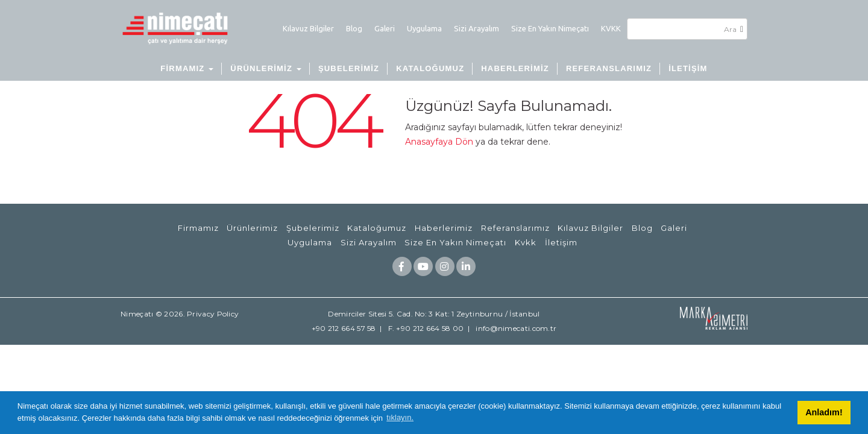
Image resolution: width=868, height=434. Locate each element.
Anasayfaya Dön (439, 142)
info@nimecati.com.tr (516, 328)
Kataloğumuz (377, 228)
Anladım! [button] (824, 412)
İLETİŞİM (688, 68)
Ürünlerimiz (252, 228)
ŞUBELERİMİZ (349, 68)
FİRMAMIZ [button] (187, 68)
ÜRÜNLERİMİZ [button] (266, 68)
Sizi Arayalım (476, 28)
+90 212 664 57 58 (344, 328)
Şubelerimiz (313, 228)
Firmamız (198, 228)
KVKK (611, 28)
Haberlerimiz (444, 228)
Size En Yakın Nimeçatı (550, 28)
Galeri (385, 28)
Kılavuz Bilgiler (308, 28)
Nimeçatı (137, 314)
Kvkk (526, 242)
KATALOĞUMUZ (430, 68)
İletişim (561, 242)
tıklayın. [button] (400, 417)
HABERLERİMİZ (515, 68)
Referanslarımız (515, 228)
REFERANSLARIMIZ (609, 68)
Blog (354, 28)
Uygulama (424, 28)
